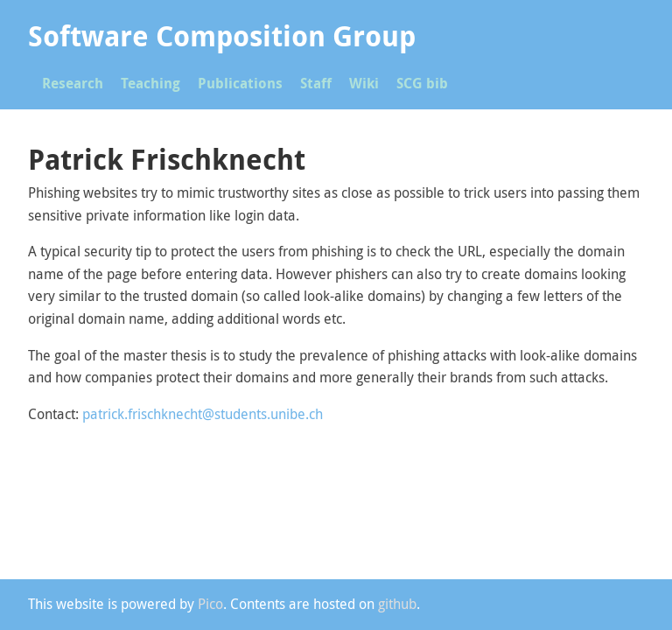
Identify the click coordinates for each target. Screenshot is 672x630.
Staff (316, 83)
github (397, 604)
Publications (240, 83)
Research (73, 83)
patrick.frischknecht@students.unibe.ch (203, 414)
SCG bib (422, 83)
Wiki (364, 83)
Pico (210, 604)
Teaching (150, 83)
